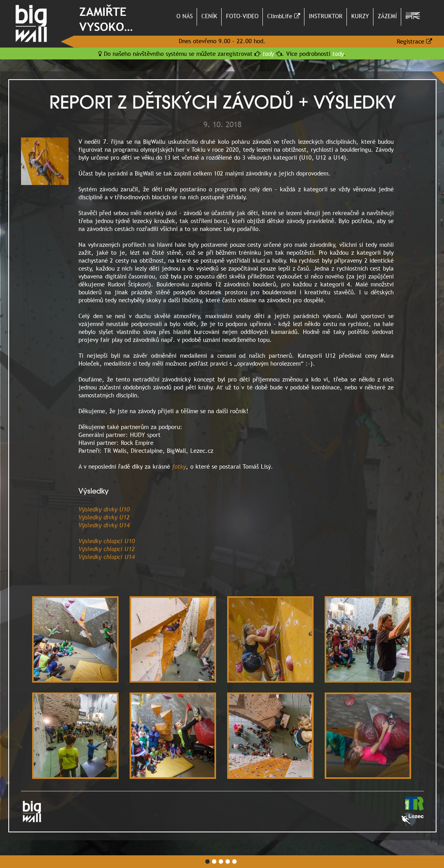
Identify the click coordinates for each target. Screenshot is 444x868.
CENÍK (209, 16)
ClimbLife (284, 16)
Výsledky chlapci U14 (107, 557)
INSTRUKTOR (326, 16)
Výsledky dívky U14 (104, 525)
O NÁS (185, 16)
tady (268, 53)
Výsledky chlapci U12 (107, 549)
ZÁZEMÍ (387, 16)
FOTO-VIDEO (242, 16)
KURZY (360, 16)
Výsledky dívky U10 (104, 509)
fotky (179, 466)
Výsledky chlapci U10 (107, 541)
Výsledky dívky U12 (104, 517)
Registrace (414, 41)
